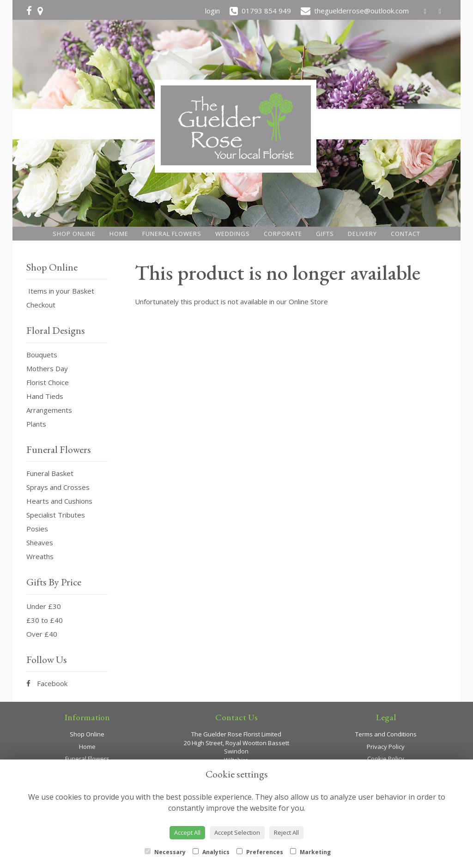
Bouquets (42, 355)
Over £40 (42, 634)
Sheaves (40, 542)
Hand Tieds (45, 396)
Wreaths (40, 556)
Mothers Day (47, 368)
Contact (406, 234)
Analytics (211, 852)
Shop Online (74, 234)
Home (119, 234)
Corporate (283, 234)
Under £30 (44, 606)
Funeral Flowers (172, 234)
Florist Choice (48, 382)
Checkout (41, 305)
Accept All (187, 832)
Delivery (362, 234)
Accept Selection (237, 832)
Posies (37, 529)
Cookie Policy (386, 759)
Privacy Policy (386, 747)
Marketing (310, 852)
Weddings (233, 234)
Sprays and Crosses (58, 487)
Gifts (325, 234)
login (212, 11)
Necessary (165, 852)
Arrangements (49, 410)
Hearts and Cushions (59, 501)
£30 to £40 (45, 620)
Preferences (260, 852)
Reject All (286, 832)
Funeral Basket (50, 473)
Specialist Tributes (56, 515)
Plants (36, 424)
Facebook (47, 683)
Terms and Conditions (386, 734)
